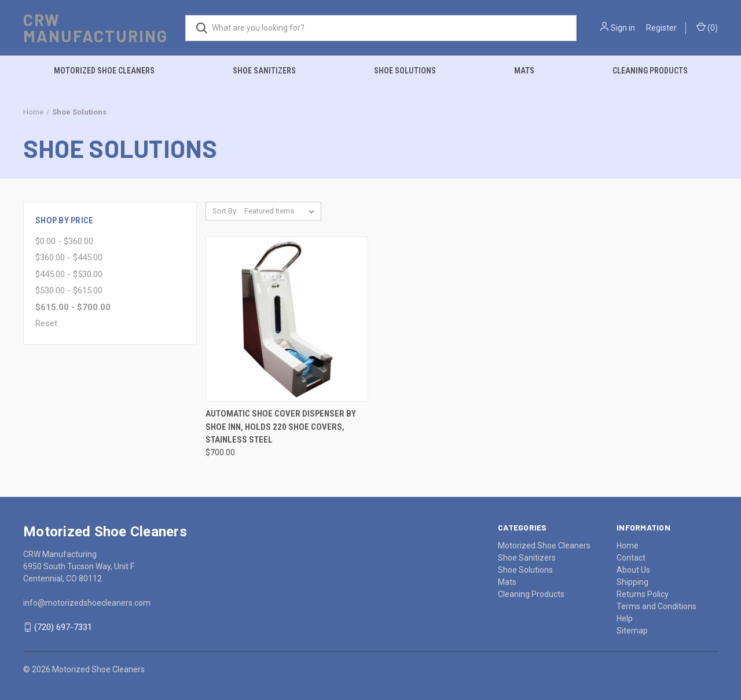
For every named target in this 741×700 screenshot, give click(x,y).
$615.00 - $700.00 (73, 307)
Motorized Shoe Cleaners (104, 71)
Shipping (632, 582)
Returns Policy (643, 594)
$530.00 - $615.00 (69, 290)
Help (625, 618)
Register (661, 28)
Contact (631, 558)
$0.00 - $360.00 (64, 241)
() (707, 27)
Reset (46, 323)
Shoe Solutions (405, 71)
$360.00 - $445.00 (69, 257)
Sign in (623, 28)
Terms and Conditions (656, 606)
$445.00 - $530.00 (69, 274)
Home (628, 546)
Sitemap (632, 631)
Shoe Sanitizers (264, 71)
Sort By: (225, 211)
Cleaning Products (650, 71)
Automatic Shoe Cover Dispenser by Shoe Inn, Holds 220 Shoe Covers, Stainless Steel (281, 427)
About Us (633, 570)
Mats (524, 71)
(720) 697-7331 (63, 627)
